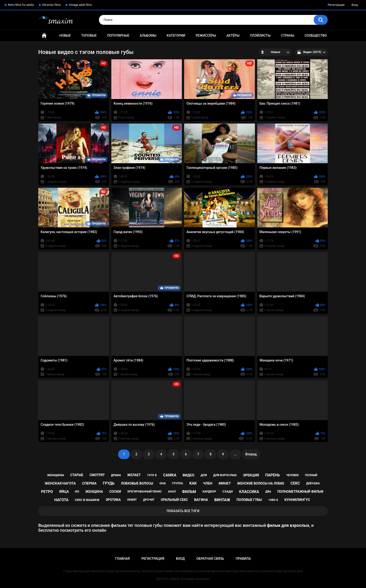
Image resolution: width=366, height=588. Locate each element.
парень (273, 475)
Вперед (251, 454)
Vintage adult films (80, 5)
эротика (113, 500)
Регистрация (336, 5)
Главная (44, 36)
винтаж (222, 500)
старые (77, 475)
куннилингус (297, 500)
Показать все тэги (183, 511)
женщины (56, 475)
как (193, 483)
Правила (243, 559)
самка (170, 475)
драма (116, 475)
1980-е (273, 500)
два (268, 492)
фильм (189, 492)
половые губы (249, 500)
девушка (313, 483)
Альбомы (148, 35)
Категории (176, 35)
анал (172, 492)
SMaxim (175, 579)
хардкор (209, 491)
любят (132, 500)
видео (188, 475)
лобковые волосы (137, 483)
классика (249, 492)
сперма (89, 483)
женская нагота (60, 483)
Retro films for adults (21, 5)
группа (178, 483)
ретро (47, 492)
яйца (64, 492)
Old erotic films (51, 5)
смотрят (97, 475)
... (235, 454)
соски (115, 492)
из (77, 491)
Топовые (89, 35)
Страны (288, 35)
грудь (109, 483)
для (204, 475)
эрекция (251, 475)
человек (292, 475)
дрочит (149, 500)
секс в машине (87, 500)
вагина (201, 500)
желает (134, 475)
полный (311, 475)
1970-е (152, 475)
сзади (228, 491)
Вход (355, 5)
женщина (94, 492)
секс (295, 483)
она (163, 483)
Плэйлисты (260, 35)
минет (225, 483)
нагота (62, 500)
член (208, 483)
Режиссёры (206, 35)
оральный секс (174, 500)
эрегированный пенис (144, 492)
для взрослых (225, 475)
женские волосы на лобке (261, 483)
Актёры (233, 35)
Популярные (118, 35)
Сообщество (316, 35)
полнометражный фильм (300, 492)
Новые (65, 35)
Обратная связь (210, 559)
